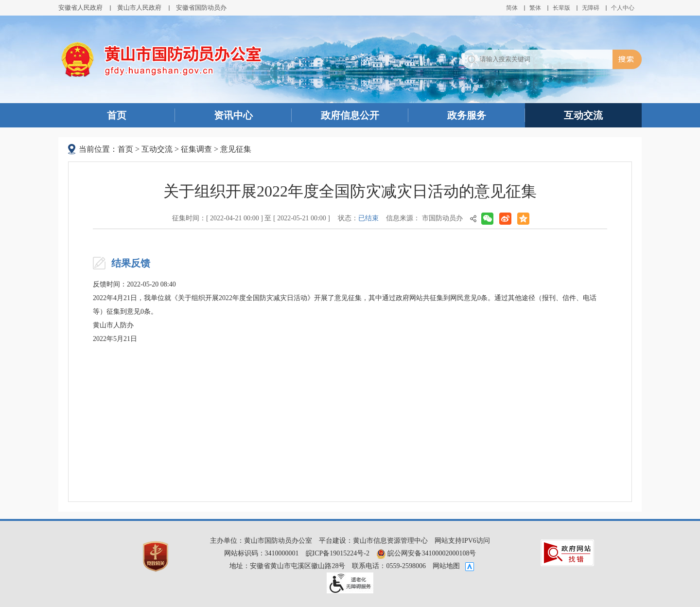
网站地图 (446, 566)
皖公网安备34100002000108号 (426, 553)
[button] (561, 8)
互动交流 (583, 115)
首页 (117, 115)
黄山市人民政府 (139, 8)
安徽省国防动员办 (201, 8)
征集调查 (196, 149)
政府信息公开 (350, 115)
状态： (358, 218)
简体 (512, 8)
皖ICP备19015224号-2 (338, 553)
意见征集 (236, 149)
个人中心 (623, 8)
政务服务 (467, 115)
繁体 (535, 8)
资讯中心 (233, 115)
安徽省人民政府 (80, 8)
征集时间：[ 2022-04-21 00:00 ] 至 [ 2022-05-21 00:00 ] (251, 218)
